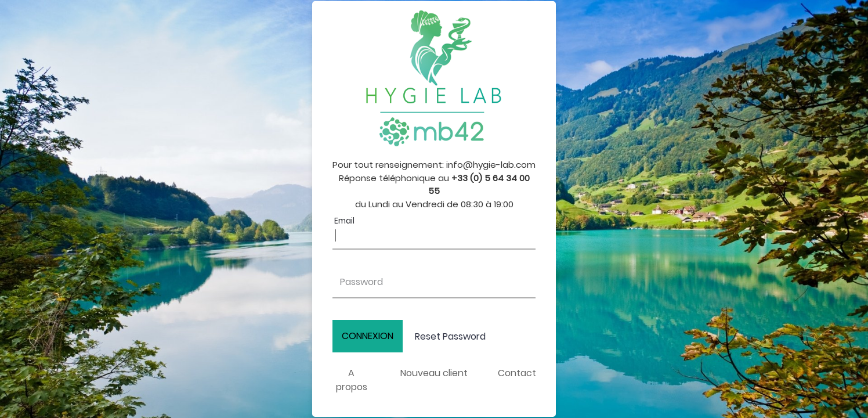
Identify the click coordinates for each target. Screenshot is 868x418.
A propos (352, 380)
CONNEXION (368, 336)
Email (344, 221)
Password (361, 282)
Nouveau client (434, 373)
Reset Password (450, 336)
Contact (517, 373)
